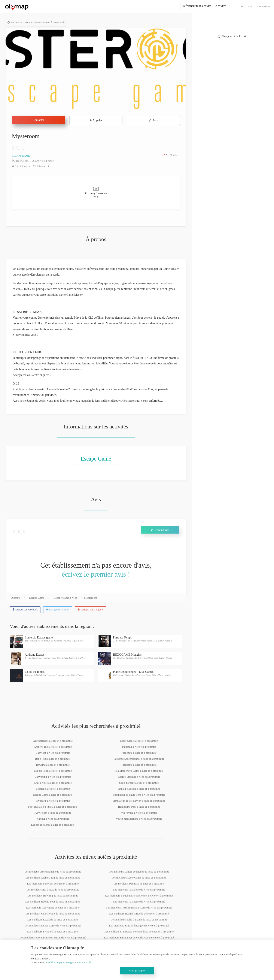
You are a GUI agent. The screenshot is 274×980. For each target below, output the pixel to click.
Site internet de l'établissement (31, 166)
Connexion (264, 6)
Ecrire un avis (160, 530)
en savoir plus (85, 962)
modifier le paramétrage (60, 962)
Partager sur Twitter (58, 610)
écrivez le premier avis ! (96, 574)
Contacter (39, 120)
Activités (221, 6)
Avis (153, 120)
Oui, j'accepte (137, 970)
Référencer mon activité (197, 6)
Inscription (247, 6)
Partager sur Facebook (25, 610)
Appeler (96, 120)
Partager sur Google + (91, 610)
